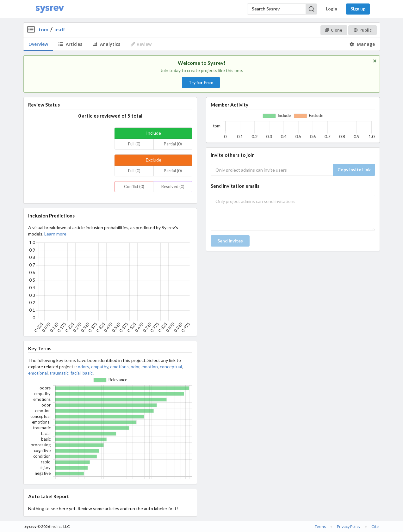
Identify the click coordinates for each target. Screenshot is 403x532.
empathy (100, 367)
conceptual (171, 367)
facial (76, 373)
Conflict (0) (134, 187)
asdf (60, 29)
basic (88, 373)
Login (332, 9)
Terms (320, 526)
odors (84, 367)
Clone (334, 30)
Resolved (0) (173, 187)
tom (43, 29)
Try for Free (201, 82)
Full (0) (134, 144)
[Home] (50, 9)
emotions (119, 367)
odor (135, 367)
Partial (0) (173, 144)
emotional (38, 373)
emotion (150, 367)
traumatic (59, 373)
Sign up (358, 9)
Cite (375, 526)
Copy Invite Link (354, 170)
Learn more (55, 234)
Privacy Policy (349, 526)
